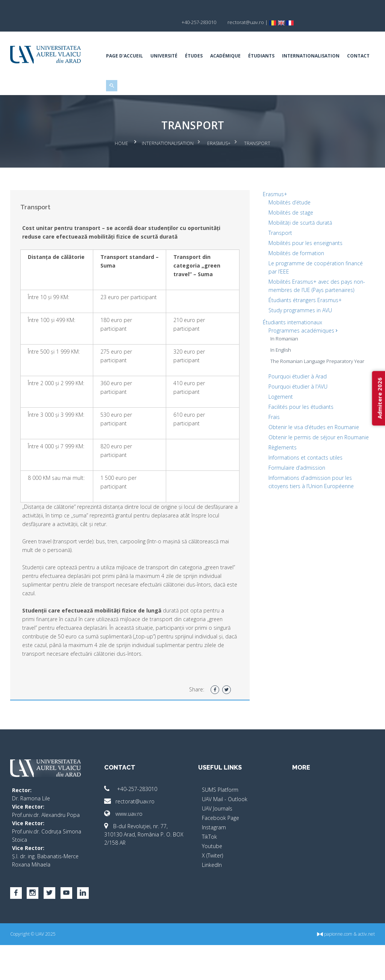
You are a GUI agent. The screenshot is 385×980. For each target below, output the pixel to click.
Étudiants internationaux (291, 349)
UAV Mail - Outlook (225, 834)
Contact (120, 84)
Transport (278, 259)
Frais (272, 443)
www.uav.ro (126, 849)
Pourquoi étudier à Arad (296, 403)
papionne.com (329, 969)
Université (167, 43)
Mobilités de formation (294, 279)
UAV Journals (217, 843)
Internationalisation (314, 43)
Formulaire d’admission (295, 502)
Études (197, 43)
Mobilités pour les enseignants (304, 269)
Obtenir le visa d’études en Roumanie (312, 453)
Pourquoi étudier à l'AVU (296, 413)
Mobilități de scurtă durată (298, 249)
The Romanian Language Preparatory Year (315, 387)
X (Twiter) (212, 890)
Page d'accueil (127, 43)
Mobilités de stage (289, 239)
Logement (279, 423)
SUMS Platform (220, 825)
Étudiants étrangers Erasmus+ (303, 326)
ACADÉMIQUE (228, 43)
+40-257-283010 (134, 824)
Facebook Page (221, 853)
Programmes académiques (301, 357)
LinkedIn (212, 900)
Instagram (214, 862)
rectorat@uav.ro (132, 836)
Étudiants (264, 43)
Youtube (212, 881)
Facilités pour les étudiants (299, 433)
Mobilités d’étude (288, 229)
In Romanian (282, 365)
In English (279, 376)
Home (121, 171)
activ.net (361, 969)
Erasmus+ (219, 171)
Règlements (281, 482)
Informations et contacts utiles (304, 492)
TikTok (209, 872)
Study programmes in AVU (298, 336)
